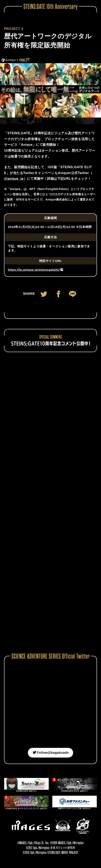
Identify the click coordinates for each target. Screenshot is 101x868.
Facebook (58, 294)
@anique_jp (14, 179)
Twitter (44, 294)
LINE (73, 294)
